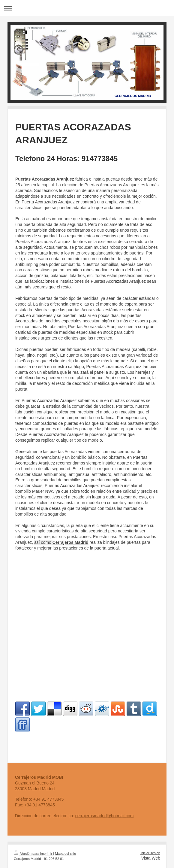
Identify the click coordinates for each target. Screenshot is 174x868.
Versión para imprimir (33, 854)
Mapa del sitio (65, 854)
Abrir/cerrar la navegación (87, 8)
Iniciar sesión (150, 853)
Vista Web (151, 858)
